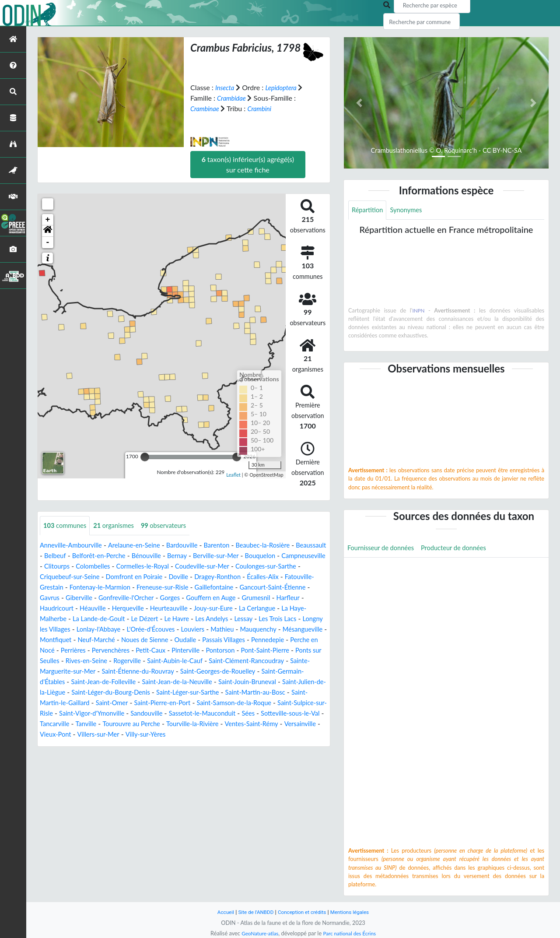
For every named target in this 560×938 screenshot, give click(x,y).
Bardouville (194, 546)
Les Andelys (118, 630)
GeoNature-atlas (257, 933)
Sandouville (254, 724)
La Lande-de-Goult (274, 619)
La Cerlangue (156, 619)
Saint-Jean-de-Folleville (138, 693)
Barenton (232, 546)
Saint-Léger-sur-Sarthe (253, 703)
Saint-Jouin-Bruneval (295, 693)
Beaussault (56, 556)
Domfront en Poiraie (234, 577)
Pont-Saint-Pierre (261, 661)
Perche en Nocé (299, 651)
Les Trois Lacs (189, 630)
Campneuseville (103, 567)
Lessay (153, 630)
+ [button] (48, 220)
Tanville (224, 735)
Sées (90, 735)
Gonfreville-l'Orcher (261, 598)
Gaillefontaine (61, 598)
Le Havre (80, 630)
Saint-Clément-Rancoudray (264, 672)
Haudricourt (188, 609)
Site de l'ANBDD (253, 912)
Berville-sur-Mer (265, 556)
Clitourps (148, 567)
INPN (418, 311)
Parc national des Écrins (351, 933)
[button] (48, 231)
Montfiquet (308, 640)
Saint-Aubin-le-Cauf (186, 672)
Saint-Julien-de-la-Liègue (82, 703)
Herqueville (265, 609)
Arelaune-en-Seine (142, 546)
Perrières (53, 661)
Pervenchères (94, 661)
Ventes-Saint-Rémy (133, 745)
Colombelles (187, 567)
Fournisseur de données (384, 550)
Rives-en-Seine (90, 672)
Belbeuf (91, 556)
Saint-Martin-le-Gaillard (130, 714)
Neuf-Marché (65, 651)
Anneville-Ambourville (74, 546)
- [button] (48, 242)
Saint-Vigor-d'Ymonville (194, 724)
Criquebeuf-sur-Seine (164, 577)
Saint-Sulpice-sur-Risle (118, 724)
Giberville (210, 598)
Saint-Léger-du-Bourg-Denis (170, 703)
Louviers (144, 640)
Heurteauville (60, 619)
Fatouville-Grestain (142, 588)
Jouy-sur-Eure (108, 619)
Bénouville (190, 556)
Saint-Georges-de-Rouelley (255, 682)
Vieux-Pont (226, 745)
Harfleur (150, 609)
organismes (120, 526)
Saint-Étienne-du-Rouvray (168, 682)
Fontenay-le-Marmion (211, 588)
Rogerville (135, 672)
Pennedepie (250, 651)
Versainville (185, 745)
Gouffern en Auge (67, 609)
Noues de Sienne (117, 651)
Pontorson (213, 661)
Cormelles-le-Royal (241, 567)
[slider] (145, 457)
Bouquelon (56, 567)
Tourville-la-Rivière (68, 745)
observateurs (174, 526)
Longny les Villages (245, 630)
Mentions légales (355, 912)
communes (67, 526)
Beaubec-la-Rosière (282, 546)
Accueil (220, 912)
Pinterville (175, 661)
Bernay (223, 556)
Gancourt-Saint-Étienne (125, 598)
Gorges (308, 598)
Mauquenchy (215, 640)
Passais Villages (203, 651)
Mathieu (175, 640)
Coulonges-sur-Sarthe (92, 577)
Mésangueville (262, 640)
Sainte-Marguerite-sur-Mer (81, 682)
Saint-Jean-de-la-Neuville (218, 693)
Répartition (369, 210)
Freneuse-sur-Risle (279, 588)
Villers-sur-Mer (271, 745)
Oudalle (161, 651)
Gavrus (178, 598)
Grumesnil (116, 609)
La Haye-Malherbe (210, 619)
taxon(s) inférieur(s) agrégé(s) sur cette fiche (248, 164)
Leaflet (233, 474)
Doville (282, 577)
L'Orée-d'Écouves (98, 640)
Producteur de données (463, 550)
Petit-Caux (138, 661)
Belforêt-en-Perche (138, 556)
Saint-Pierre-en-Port (245, 714)
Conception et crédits (303, 912)
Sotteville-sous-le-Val (136, 735)
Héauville (227, 609)
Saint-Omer (191, 714)
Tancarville (190, 735)
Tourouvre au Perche (273, 735)
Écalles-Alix (90, 588)
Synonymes (410, 210)
